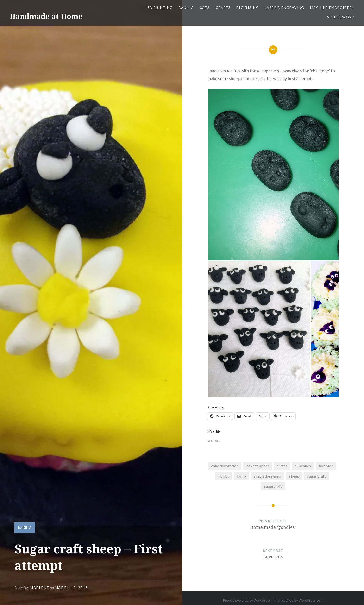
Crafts (223, 8)
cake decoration (225, 466)
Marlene (39, 588)
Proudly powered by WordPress (247, 600)
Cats (205, 8)
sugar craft (316, 476)
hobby (224, 476)
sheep (294, 476)
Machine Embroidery (332, 8)
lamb (242, 476)
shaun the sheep (267, 476)
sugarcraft (273, 486)
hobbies (326, 466)
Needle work (341, 17)
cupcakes (303, 466)
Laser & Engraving (285, 8)
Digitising (248, 8)
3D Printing (160, 8)
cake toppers (258, 466)
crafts (282, 466)
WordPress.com (311, 600)
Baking (186, 8)
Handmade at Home (46, 16)
